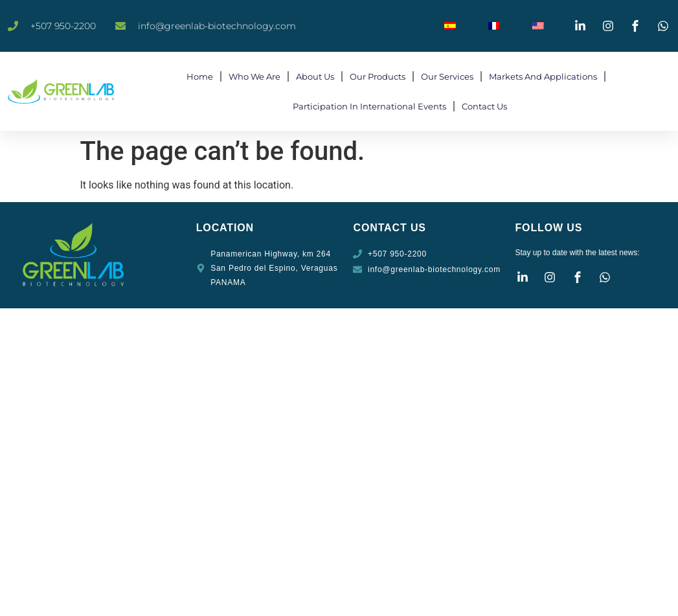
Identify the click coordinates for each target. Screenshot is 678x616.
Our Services (447, 76)
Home (200, 76)
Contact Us (484, 106)
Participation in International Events (369, 106)
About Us (315, 76)
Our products (378, 76)
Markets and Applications (543, 76)
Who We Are (254, 76)
